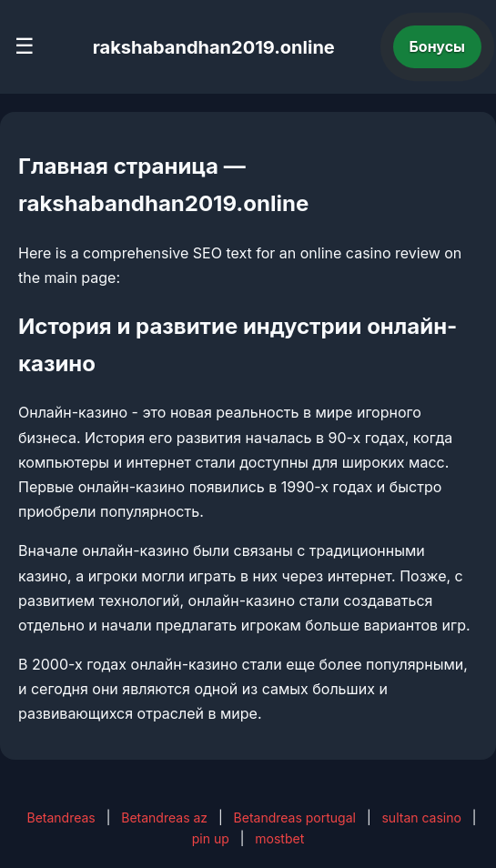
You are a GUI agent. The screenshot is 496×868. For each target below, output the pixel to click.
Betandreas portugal (295, 818)
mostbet (279, 838)
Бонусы (438, 46)
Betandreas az (164, 818)
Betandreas (61, 818)
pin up (211, 838)
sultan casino (421, 818)
